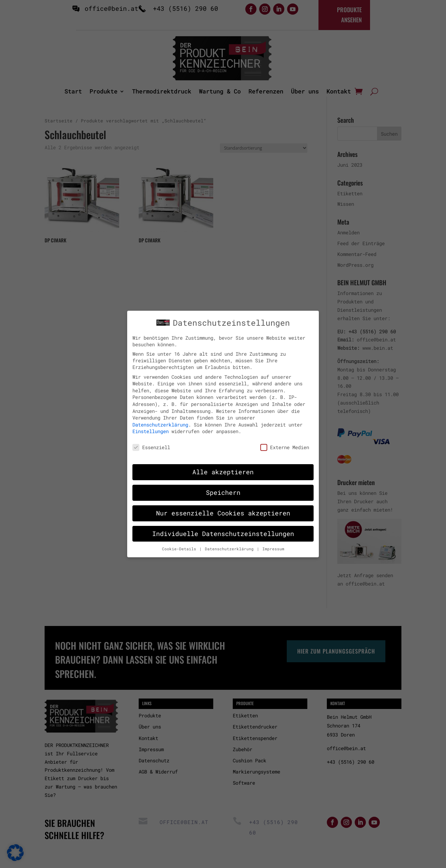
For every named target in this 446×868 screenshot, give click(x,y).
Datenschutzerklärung (160, 421)
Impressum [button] (273, 545)
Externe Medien (285, 444)
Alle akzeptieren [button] (223, 469)
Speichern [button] (223, 489)
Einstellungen (151, 428)
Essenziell (151, 444)
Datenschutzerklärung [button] (230, 545)
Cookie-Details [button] (180, 545)
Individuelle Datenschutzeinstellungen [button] (223, 530)
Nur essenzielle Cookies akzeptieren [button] (223, 510)
